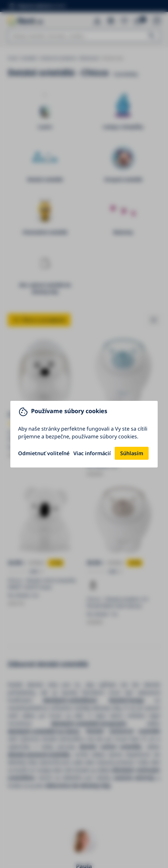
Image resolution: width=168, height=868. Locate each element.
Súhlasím (132, 453)
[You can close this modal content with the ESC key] (84, 434)
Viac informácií (92, 453)
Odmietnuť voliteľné (44, 453)
